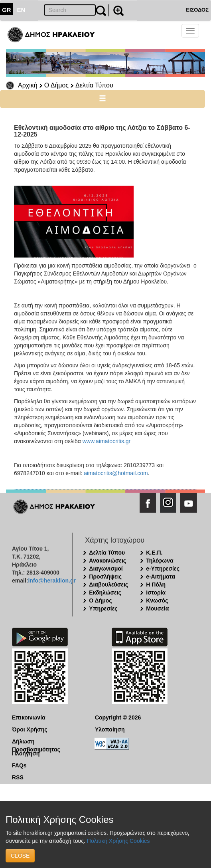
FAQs (19, 765)
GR (7, 10)
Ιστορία (156, 593)
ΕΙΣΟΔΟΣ (197, 10)
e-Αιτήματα (161, 577)
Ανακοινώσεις (107, 561)
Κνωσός (157, 600)
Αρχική (28, 85)
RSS (18, 777)
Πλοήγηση (26, 753)
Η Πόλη (156, 585)
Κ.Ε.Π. (154, 553)
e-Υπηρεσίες (163, 569)
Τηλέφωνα (160, 561)
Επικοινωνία (29, 717)
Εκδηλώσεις (105, 593)
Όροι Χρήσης (30, 729)
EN (21, 10)
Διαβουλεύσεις (108, 585)
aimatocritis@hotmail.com (116, 473)
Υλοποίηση (110, 729)
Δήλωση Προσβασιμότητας (36, 742)
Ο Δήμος (56, 85)
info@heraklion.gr (52, 581)
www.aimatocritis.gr (107, 441)
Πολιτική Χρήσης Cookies (118, 841)
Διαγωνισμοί (106, 569)
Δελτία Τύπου (94, 85)
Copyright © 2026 (118, 717)
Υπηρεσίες (103, 608)
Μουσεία (157, 608)
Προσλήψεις (105, 577)
